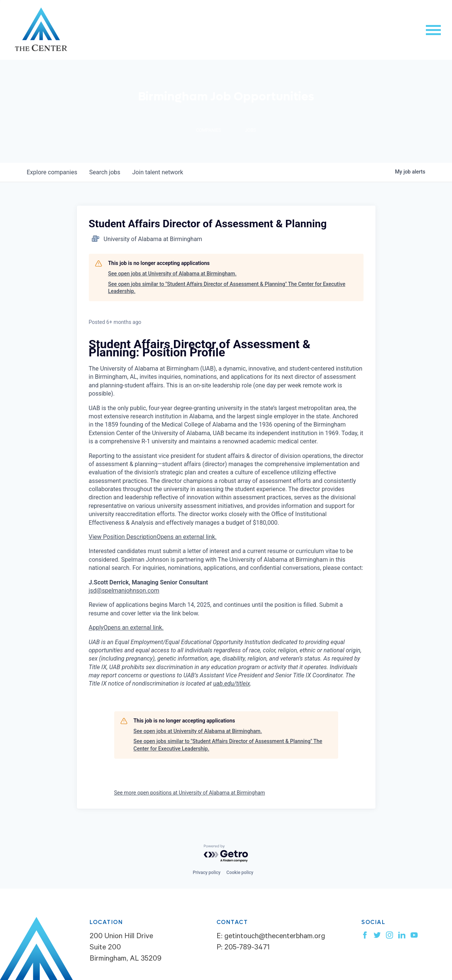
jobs (105, 172)
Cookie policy (240, 873)
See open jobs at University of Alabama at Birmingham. (172, 274)
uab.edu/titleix (232, 683)
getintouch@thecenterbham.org (275, 937)
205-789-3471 (247, 948)
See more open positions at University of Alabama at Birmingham (190, 793)
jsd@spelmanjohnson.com (124, 591)
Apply (126, 628)
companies (52, 172)
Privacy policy (206, 873)
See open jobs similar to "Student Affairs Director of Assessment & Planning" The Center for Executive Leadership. (227, 288)
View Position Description (153, 537)
